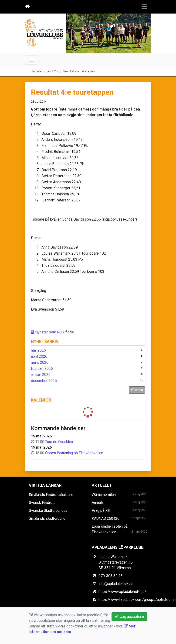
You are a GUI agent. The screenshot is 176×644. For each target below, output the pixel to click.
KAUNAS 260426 (106, 518)
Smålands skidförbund (47, 518)
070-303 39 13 (111, 576)
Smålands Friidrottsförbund (51, 495)
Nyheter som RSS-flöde (52, 332)
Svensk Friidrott (42, 503)
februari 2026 (42, 369)
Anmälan (99, 503)
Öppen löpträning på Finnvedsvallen (74, 453)
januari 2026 (41, 375)
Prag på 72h (102, 511)
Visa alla (137, 390)
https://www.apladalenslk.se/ (122, 592)
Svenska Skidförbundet (48, 511)
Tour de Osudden (59, 442)
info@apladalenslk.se (116, 584)
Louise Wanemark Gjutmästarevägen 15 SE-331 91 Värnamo (116, 562)
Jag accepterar (129, 617)
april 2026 (39, 356)
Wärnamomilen (104, 495)
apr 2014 (53, 71)
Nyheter (37, 71)
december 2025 (44, 381)
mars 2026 (40, 362)
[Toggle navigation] (144, 7)
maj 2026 (38, 350)
